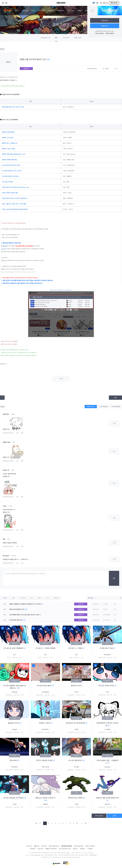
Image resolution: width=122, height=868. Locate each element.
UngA (5, 506)
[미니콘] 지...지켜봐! (76, 648)
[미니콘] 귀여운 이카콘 (106, 686)
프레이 (10, 506)
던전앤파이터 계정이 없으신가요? (105, 31)
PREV (40, 823)
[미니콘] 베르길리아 (76, 760)
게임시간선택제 (90, 846)
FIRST (37, 823)
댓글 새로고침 (116, 406)
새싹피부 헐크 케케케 (75, 798)
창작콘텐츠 (61, 11)
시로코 (13, 414)
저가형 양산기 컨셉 (106, 648)
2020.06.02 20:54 (8, 461)
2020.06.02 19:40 (8, 433)
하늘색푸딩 (6, 414)
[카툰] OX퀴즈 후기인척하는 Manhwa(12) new (15, 187)
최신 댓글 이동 (103, 406)
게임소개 (25, 11)
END (85, 823)
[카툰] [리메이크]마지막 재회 (10, 193)
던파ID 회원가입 (110, 33)
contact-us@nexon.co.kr (37, 855)
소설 (48, 598)
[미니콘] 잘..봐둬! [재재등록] (14, 648)
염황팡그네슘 (6, 442)
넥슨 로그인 (114, 3)
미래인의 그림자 (45, 723)
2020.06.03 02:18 (8, 530)
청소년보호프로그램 (65, 849)
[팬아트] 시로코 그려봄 (8, 149)
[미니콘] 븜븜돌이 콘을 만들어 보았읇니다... (15, 687)
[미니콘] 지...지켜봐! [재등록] (46, 648)
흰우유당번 (6, 556)
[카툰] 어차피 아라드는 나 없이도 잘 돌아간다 (15, 198)
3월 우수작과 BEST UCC (17, 609)
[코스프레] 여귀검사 (8, 182)
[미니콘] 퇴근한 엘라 (44, 686)
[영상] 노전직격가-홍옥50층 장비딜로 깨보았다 (15, 209)
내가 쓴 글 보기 (99, 816)
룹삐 (4, 539)
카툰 (14, 598)
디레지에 (14, 556)
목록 (115, 398)
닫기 (92, 11)
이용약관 (44, 846)
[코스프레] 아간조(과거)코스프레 (11, 165)
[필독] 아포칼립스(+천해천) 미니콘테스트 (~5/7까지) (25, 604)
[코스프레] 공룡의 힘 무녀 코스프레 (12, 171)
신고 (17, 433)
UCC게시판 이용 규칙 (16, 620)
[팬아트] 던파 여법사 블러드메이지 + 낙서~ (14, 154)
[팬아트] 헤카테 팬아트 (8, 132)
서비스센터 (71, 11)
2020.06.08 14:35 (8, 546)
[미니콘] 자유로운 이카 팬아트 (14, 798)
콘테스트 (57, 598)
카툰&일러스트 (45, 38)
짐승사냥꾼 (14, 760)
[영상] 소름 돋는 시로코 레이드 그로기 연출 (14, 204)
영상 (40, 598)
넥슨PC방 (40, 849)
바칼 (13, 470)
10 (77, 823)
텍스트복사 (2, 398)
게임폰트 (82, 849)
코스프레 (23, 598)
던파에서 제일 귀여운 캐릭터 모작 (107, 798)
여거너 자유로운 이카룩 (45, 760)
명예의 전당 (78, 38)
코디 (32, 598)
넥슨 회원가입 (104, 3)
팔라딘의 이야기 (77, 686)
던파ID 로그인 (105, 26)
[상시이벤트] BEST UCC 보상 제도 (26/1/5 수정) (24, 615)
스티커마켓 (66, 38)
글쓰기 (114, 816)
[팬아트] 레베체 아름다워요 (10, 160)
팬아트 (5, 598)
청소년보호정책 (79, 846)
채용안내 (36, 846)
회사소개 (29, 846)
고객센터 (90, 849)
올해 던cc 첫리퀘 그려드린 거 (46, 798)
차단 (22, 433)
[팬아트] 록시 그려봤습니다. (10, 143)
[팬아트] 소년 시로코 (8, 138)
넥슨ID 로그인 (105, 20)
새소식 (17, 11)
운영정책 (33, 849)
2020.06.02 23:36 (8, 497)
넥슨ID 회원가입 (99, 33)
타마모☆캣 (6, 470)
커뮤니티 (51, 11)
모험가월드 (42, 11)
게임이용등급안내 (54, 846)
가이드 (33, 11)
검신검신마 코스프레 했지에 (75, 723)
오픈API (75, 849)
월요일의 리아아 (14, 723)
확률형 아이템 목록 (51, 849)
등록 (114, 578)
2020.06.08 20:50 (8, 563)
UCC (56, 38)
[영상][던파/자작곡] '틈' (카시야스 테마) (13, 107)
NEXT (82, 823)
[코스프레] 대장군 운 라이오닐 (10, 176)
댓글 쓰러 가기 (91, 406)
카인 (14, 442)
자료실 (79, 11)
